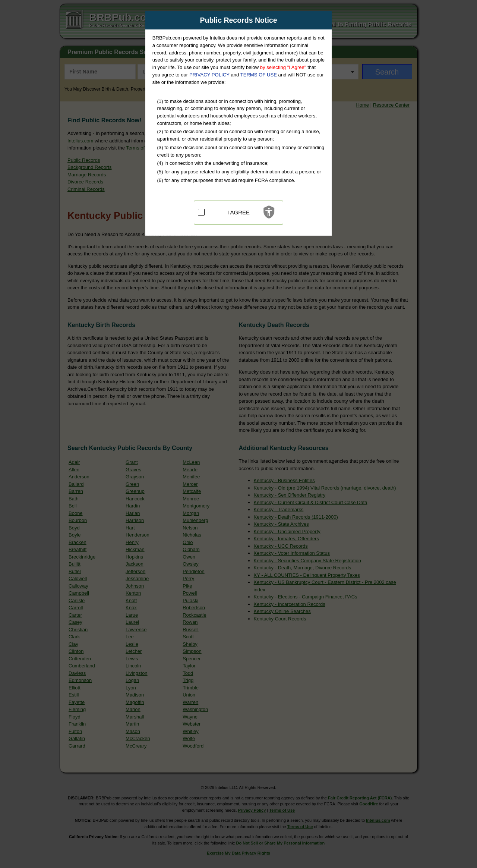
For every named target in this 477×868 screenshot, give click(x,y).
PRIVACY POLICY (209, 75)
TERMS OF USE (259, 75)
